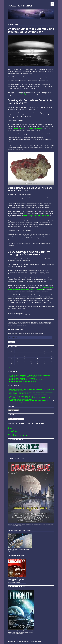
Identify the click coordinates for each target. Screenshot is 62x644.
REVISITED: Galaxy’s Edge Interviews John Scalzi (22, 378)
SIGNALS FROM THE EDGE (20, 6)
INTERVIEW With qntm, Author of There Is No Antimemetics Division (27, 402)
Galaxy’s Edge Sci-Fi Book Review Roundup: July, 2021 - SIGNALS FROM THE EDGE (31, 401)
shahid (23, 313)
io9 (8, 427)
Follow (11, 342)
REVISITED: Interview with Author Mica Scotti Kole (23, 381)
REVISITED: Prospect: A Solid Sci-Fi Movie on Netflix (23, 377)
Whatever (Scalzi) (12, 430)
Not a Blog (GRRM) (12, 432)
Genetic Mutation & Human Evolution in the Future (22, 389)
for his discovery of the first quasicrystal (36, 215)
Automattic (39, 641)
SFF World (10, 429)
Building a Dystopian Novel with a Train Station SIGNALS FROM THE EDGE (29, 395)
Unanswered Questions (25, 315)
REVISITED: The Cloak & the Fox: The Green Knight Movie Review (26, 380)
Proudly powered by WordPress (16, 641)
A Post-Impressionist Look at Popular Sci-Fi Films (30, 399)
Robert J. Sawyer (12, 433)
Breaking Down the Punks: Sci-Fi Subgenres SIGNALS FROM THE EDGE (28, 398)
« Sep (9, 367)
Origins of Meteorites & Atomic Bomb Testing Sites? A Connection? (31, 30)
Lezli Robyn (11, 434)
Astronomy (16, 315)
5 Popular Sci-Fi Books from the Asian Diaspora (30, 396)
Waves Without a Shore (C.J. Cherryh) (17, 436)
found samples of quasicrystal (23, 94)
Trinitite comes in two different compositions (28, 128)
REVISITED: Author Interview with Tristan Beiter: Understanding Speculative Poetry (32, 376)
